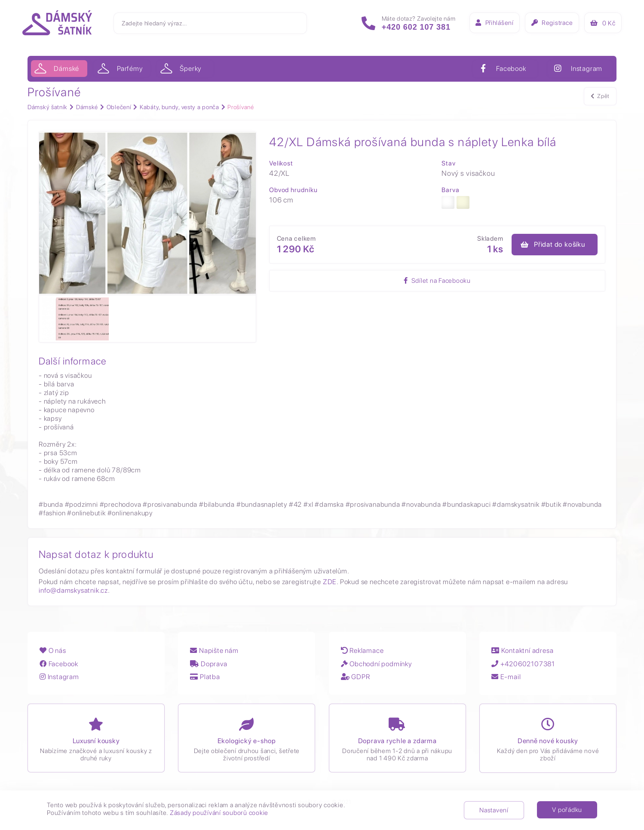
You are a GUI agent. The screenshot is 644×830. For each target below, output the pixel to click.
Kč (597, 25)
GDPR (358, 679)
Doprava (211, 666)
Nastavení (494, 810)
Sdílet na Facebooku (410, 282)
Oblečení (119, 107)
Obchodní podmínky (379, 666)
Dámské (87, 107)
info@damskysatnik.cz (73, 591)
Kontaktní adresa (526, 654)
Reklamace (365, 654)
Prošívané (241, 107)
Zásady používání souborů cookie (219, 813)
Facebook (60, 666)
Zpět (600, 98)
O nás (54, 654)
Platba (207, 679)
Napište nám (216, 654)
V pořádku (567, 810)
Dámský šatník (48, 107)
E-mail (510, 679)
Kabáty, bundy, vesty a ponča (179, 107)
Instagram (60, 679)
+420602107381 (527, 666)
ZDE (330, 582)
